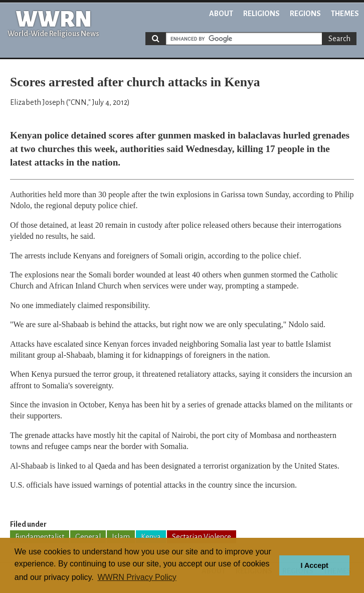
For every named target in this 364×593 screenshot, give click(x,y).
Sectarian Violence (202, 537)
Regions (305, 14)
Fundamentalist (40, 537)
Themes (345, 14)
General (88, 537)
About (221, 14)
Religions (261, 14)
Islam (121, 537)
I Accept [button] (314, 565)
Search (339, 39)
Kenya (151, 537)
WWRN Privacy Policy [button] (137, 577)
